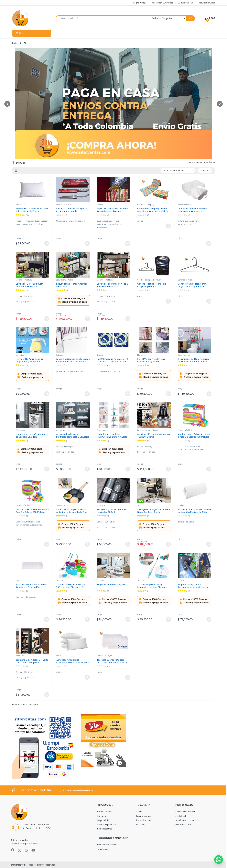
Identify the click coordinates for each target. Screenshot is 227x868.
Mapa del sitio (104, 820)
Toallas (181, 505)
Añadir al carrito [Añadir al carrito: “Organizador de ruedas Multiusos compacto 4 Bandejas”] (87, 469)
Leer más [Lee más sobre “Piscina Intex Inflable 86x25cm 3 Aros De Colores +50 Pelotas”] (47, 544)
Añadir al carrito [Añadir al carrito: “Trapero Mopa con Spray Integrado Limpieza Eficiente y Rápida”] (168, 619)
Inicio (15, 43)
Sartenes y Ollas (63, 505)
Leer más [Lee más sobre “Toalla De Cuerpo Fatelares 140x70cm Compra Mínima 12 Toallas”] (128, 677)
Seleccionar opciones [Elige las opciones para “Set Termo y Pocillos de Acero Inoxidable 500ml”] (128, 544)
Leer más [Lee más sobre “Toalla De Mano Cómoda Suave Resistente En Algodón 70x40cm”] (47, 619)
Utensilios (20, 355)
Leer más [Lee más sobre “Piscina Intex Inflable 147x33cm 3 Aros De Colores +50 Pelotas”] (209, 469)
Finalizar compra (144, 816)
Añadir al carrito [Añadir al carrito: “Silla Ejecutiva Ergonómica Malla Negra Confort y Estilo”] (168, 544)
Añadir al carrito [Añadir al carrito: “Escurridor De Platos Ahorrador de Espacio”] (87, 319)
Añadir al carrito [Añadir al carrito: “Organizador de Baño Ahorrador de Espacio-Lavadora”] (47, 469)
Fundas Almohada (185, 205)
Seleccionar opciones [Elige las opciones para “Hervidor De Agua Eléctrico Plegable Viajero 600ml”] (47, 394)
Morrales (141, 355)
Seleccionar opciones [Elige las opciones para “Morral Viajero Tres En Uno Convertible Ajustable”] (168, 394)
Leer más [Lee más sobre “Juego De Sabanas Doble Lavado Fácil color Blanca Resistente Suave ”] (87, 394)
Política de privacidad (107, 824)
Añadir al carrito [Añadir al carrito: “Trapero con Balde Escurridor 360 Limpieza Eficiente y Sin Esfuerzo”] (87, 619)
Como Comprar (104, 812)
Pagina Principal (140, 3)
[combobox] (103, 18)
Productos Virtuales (206, 3)
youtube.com (103, 849)
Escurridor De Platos (24, 280)
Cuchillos (60, 205)
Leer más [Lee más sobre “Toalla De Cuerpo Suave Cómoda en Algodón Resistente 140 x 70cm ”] (209, 544)
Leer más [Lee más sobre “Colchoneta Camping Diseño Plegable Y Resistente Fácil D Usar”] (168, 226)
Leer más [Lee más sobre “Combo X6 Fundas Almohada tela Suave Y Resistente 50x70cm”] (209, 243)
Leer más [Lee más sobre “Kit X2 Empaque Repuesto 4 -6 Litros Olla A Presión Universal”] (128, 394)
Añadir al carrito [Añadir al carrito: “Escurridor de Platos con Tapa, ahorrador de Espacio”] (128, 319)
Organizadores (184, 355)
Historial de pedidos (145, 820)
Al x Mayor (68, 205)
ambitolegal (180, 816)
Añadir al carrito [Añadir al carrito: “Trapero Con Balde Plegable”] (128, 619)
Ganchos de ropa (144, 280)
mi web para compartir (185, 820)
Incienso (100, 205)
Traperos (60, 581)
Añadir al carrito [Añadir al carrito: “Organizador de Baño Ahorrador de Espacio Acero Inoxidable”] (209, 394)
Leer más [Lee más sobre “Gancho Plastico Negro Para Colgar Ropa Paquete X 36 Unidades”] (209, 301)
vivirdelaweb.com (183, 824)
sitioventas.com (18, 865)
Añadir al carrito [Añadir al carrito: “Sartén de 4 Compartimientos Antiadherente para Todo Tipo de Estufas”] (87, 544)
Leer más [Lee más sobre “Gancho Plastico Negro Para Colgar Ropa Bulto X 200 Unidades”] (168, 301)
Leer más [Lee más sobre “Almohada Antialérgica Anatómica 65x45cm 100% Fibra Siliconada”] (87, 677)
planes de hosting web (185, 812)
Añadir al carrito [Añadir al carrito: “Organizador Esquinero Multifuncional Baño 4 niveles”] (128, 469)
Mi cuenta (141, 824)
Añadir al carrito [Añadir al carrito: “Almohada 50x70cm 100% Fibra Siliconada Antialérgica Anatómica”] (47, 243)
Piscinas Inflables (185, 430)
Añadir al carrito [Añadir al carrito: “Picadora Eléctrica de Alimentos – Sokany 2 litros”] (168, 469)
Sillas (139, 505)
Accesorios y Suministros (162, 3)
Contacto (102, 816)
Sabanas (60, 355)
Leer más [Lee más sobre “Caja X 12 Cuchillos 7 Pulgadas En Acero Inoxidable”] (87, 243)
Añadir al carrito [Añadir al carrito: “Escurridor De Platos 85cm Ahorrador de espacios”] (47, 319)
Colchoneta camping (146, 205)
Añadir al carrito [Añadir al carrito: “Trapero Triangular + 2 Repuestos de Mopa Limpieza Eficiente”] (209, 619)
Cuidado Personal (186, 3)
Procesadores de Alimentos (149, 430)
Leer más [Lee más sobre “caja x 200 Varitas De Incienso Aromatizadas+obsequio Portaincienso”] (128, 243)
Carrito (139, 812)
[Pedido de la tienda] (178, 170)
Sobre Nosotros (105, 829)
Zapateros (20, 656)
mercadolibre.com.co (107, 845)
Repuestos (101, 355)
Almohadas (20, 205)
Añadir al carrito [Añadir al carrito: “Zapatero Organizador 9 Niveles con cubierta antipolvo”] (47, 695)
